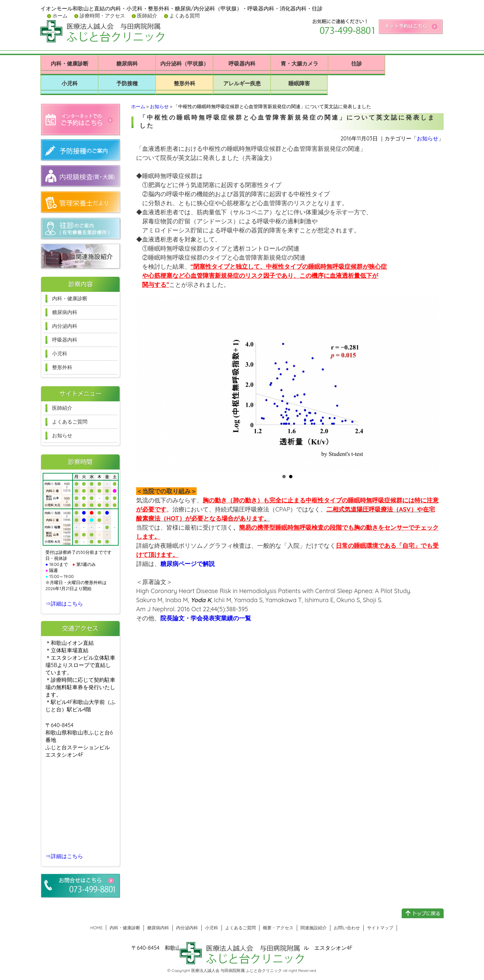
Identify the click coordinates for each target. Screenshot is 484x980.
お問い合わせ (347, 928)
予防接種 (127, 83)
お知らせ (159, 106)
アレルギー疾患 (242, 83)
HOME (97, 928)
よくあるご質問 (70, 422)
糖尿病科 (127, 63)
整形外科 (185, 83)
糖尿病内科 (65, 312)
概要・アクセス (278, 928)
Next (430, 384)
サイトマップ (380, 928)
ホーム (59, 16)
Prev (145, 384)
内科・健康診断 (70, 63)
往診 (357, 63)
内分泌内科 (65, 326)
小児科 (70, 83)
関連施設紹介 (314, 928)
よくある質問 (184, 16)
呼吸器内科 (242, 63)
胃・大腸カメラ (299, 63)
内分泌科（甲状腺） (185, 63)
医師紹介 (147, 16)
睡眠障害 (299, 83)
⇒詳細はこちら (64, 604)
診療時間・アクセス (102, 16)
